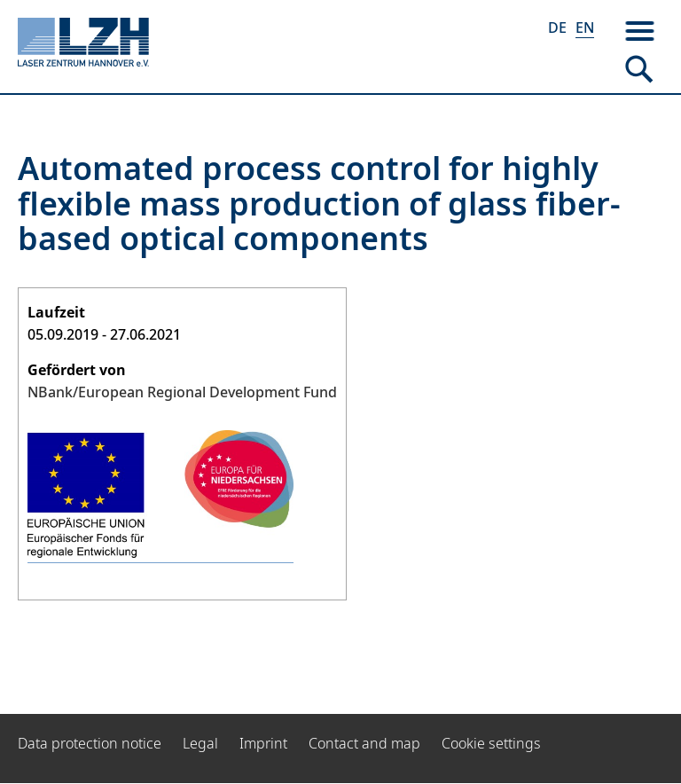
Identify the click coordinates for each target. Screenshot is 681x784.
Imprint (263, 743)
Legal (200, 743)
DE (557, 27)
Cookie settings (491, 743)
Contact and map (364, 743)
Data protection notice (90, 743)
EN (585, 27)
